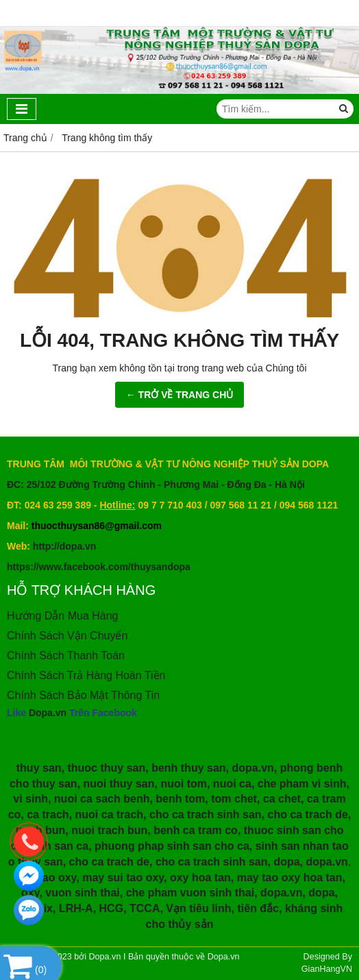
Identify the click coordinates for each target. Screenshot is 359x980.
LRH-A (76, 908)
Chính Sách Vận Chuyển (67, 636)
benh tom (180, 799)
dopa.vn (252, 768)
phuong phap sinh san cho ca (172, 846)
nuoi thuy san (119, 784)
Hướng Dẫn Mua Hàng (63, 616)
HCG (112, 908)
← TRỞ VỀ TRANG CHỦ (180, 395)
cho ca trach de (307, 814)
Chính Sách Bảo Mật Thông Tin (83, 695)
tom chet (234, 799)
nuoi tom (184, 784)
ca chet (282, 799)
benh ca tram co (196, 830)
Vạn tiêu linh (198, 908)
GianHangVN (327, 969)
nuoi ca (232, 784)
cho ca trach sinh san (206, 814)
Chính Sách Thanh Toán (66, 656)
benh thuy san (188, 768)
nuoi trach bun (109, 830)
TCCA (145, 908)
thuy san (39, 768)
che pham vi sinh (302, 784)
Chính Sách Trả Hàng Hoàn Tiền (86, 675)
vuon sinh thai (82, 893)
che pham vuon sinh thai (190, 893)
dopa (286, 862)
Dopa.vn (48, 713)
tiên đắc (258, 908)
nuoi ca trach (110, 814)
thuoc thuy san (106, 768)
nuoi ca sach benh (102, 799)
